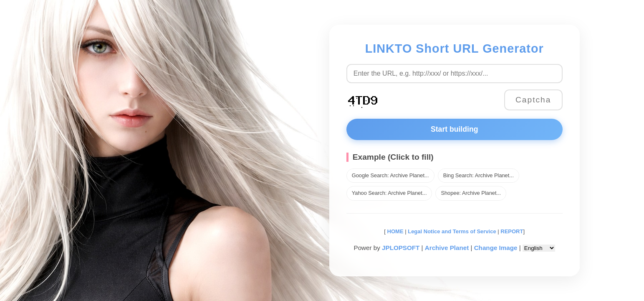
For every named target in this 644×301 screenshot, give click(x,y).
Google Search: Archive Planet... (390, 175)
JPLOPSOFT (401, 248)
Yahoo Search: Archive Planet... (389, 193)
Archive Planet (447, 248)
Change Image (496, 248)
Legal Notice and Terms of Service (452, 231)
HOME (395, 231)
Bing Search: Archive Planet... (479, 175)
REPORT (512, 231)
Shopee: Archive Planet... (471, 193)
